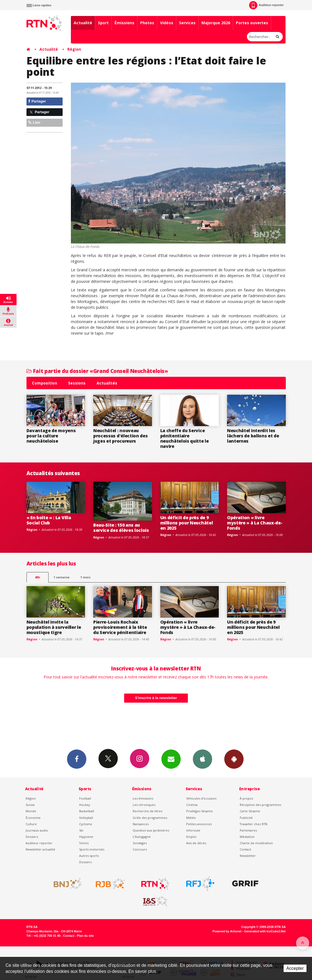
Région (74, 49)
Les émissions (143, 798)
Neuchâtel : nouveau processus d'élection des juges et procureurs (120, 436)
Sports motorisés (92, 849)
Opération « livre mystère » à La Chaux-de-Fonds (255, 523)
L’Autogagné (142, 837)
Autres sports (89, 856)
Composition (45, 383)
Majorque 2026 (216, 23)
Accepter (295, 968)
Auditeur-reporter (266, 5)
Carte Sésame (250, 811)
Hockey (85, 805)
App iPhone (202, 759)
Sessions (77, 383)
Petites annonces (199, 824)
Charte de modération (256, 843)
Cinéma (192, 805)
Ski (81, 830)
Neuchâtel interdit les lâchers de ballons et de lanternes (253, 436)
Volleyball (86, 818)
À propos (246, 798)
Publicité (246, 818)
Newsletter (248, 856)
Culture (31, 824)
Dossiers (32, 837)
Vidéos (167, 23)
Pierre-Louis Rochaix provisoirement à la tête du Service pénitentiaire (120, 627)
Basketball (87, 811)
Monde (31, 811)
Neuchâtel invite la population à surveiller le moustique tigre (54, 627)
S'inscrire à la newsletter (156, 698)
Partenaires (248, 830)
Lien (34, 122)
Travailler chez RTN (254, 824)
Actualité (83, 23)
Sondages (140, 843)
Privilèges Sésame (199, 811)
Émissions (124, 23)
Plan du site (85, 936)
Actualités (107, 383)
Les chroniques (144, 805)
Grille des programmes (150, 818)
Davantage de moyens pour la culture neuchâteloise (51, 436)
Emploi (191, 837)
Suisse (30, 805)
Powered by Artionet (227, 931)
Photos (147, 23)
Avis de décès (196, 843)
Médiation (247, 837)
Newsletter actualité (40, 849)
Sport (103, 23)
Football (85, 798)
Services (187, 23)
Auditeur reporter (39, 843)
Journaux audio (37, 830)
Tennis (84, 843)
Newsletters (171, 759)
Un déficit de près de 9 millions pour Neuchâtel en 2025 (187, 523)
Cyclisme (86, 824)
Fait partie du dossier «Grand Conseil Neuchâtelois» (97, 371)
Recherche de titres (147, 811)
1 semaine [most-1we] (62, 577)
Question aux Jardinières (151, 830)
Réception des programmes (260, 805)
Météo (191, 818)
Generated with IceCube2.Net (265, 931)
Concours (140, 849)
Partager (37, 101)
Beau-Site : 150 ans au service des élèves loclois (121, 528)
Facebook (77, 759)
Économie (33, 818)
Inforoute (193, 830)
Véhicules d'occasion (201, 798)
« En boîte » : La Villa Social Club (49, 520)
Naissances (141, 824)
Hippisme (86, 837)
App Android (234, 759)
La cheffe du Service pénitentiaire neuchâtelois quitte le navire (185, 438)
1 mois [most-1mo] (85, 577)
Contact (245, 849)
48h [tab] (37, 577)
